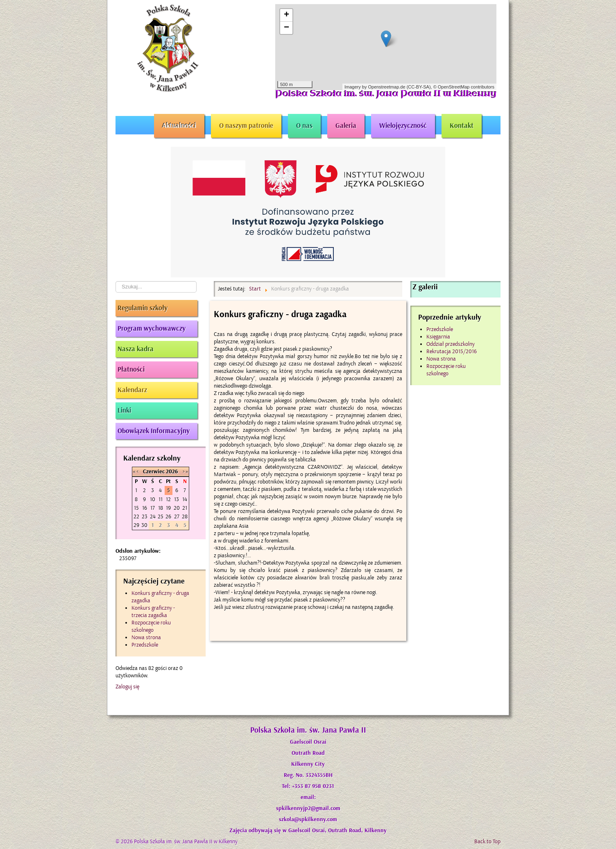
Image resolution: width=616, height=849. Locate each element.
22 (136, 516)
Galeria (346, 126)
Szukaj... (116, 281)
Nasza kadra (136, 349)
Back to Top (487, 841)
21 (185, 508)
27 (177, 516)
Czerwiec (154, 472)
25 (161, 516)
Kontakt (462, 126)
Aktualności (179, 126)
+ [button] (286, 15)
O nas (304, 126)
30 (144, 525)
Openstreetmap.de (386, 87)
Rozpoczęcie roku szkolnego (446, 370)
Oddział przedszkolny (451, 344)
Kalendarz (132, 390)
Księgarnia (438, 337)
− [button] (286, 28)
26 (168, 516)
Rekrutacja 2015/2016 (452, 351)
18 (161, 508)
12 (168, 499)
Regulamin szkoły (143, 308)
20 (177, 508)
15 (136, 508)
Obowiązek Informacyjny (154, 431)
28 (185, 516)
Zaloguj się (127, 687)
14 (185, 499)
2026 (172, 472)
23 (145, 516)
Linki (124, 411)
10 (153, 499)
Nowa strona (441, 359)
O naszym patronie (246, 126)
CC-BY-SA (419, 87)
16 (145, 508)
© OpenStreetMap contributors (464, 87)
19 (168, 508)
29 (136, 525)
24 (153, 516)
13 (177, 499)
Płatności (131, 370)
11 (161, 499)
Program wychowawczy (152, 329)
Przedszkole (440, 329)
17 (153, 508)
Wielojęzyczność (403, 126)
